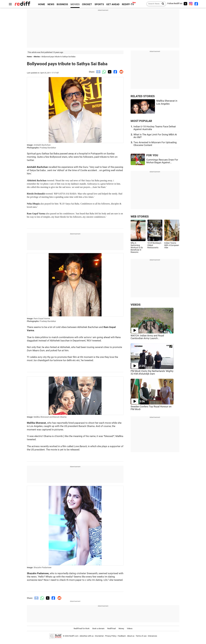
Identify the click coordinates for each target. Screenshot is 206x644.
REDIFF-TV (128, 4)
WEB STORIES (140, 217)
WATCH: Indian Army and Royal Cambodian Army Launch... (147, 337)
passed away (67, 154)
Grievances (152, 636)
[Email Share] (98, 72)
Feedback (122, 636)
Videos (130, 628)
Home (29, 57)
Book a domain (98, 628)
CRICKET (87, 4)
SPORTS (99, 4)
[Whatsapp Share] (103, 72)
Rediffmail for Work (82, 628)
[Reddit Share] (121, 72)
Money (121, 628)
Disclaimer (99, 636)
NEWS (51, 4)
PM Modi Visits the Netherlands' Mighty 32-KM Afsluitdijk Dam (152, 372)
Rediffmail (112, 628)
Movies (37, 57)
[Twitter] (185, 4)
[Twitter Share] (109, 72)
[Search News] (162, 4)
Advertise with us (87, 636)
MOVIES (75, 4)
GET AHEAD (113, 4)
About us (131, 636)
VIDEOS (136, 305)
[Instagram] (191, 4)
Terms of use (141, 636)
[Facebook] (196, 4)
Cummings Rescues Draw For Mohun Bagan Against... (162, 161)
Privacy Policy (111, 636)
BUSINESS (62, 4)
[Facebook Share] (115, 72)
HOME (42, 4)
